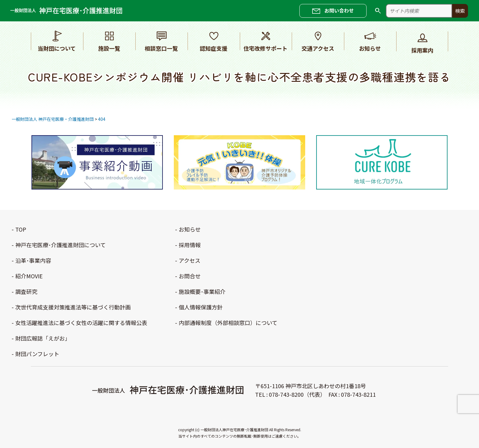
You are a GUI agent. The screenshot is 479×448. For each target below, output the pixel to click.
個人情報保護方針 (201, 307)
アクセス (190, 260)
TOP (21, 229)
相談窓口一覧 (161, 41)
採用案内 (422, 43)
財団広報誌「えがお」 (43, 338)
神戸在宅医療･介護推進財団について (60, 245)
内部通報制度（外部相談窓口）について (228, 323)
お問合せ (190, 276)
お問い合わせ (339, 10)
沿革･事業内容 (33, 260)
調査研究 (26, 291)
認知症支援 (214, 41)
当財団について (57, 41)
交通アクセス (318, 41)
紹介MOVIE (29, 276)
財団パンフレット (37, 354)
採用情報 (190, 245)
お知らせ (370, 41)
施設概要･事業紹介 (202, 291)
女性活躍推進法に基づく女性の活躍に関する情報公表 (81, 323)
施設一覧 (109, 41)
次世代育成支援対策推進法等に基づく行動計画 (73, 307)
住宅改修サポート (266, 41)
